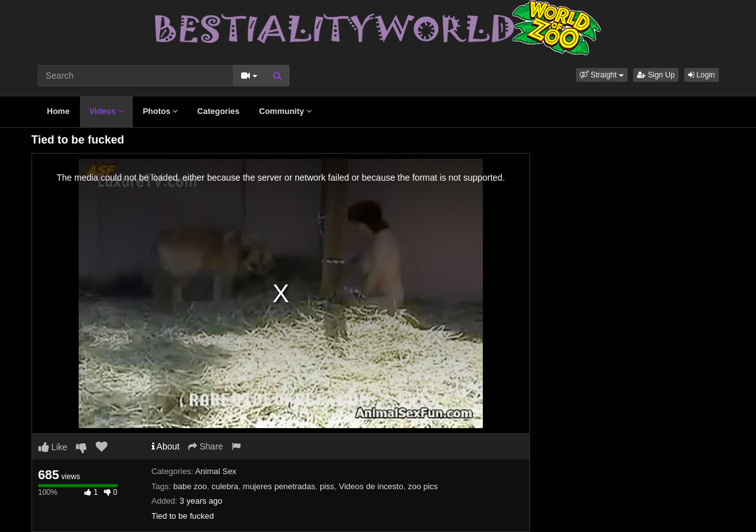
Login (702, 75)
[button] (602, 75)
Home (59, 111)
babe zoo (190, 486)
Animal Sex (216, 471)
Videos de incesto (371, 486)
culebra (225, 486)
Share (206, 446)
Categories (218, 111)
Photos (161, 111)
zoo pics (423, 486)
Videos (106, 111)
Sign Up (656, 75)
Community (285, 111)
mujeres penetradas (279, 486)
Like (53, 447)
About (166, 446)
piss (327, 486)
